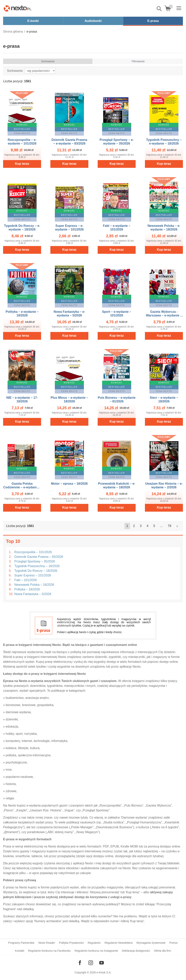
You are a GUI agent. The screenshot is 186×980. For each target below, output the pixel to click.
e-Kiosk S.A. (104, 972)
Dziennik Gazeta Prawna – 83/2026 (39, 557)
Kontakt (19, 951)
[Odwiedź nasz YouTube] (102, 963)
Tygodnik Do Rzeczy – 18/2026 (36, 571)
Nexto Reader (47, 943)
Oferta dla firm (162, 951)
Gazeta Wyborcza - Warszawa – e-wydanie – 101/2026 (164, 315)
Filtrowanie (138, 61)
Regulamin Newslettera (118, 943)
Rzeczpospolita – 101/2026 (33, 552)
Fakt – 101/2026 (26, 580)
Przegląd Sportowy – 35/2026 (35, 561)
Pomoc (174, 943)
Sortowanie (48, 61)
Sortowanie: (15, 71)
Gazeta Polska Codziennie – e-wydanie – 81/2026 (22, 487)
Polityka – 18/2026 (27, 589)
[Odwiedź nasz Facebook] (80, 963)
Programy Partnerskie (21, 943)
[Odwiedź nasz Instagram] (91, 963)
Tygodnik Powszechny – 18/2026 (37, 566)
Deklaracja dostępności (136, 951)
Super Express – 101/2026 (33, 575)
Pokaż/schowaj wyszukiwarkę (159, 9)
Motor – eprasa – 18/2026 (69, 484)
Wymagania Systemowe (151, 943)
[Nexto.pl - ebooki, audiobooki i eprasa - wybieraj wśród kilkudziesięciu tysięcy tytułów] (18, 8)
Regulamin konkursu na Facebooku (49, 951)
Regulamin (94, 943)
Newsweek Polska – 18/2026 (34, 585)
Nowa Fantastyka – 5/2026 (33, 594)
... (161, 526)
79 (170, 526)
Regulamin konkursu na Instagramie (96, 951)
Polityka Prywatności (71, 943)
